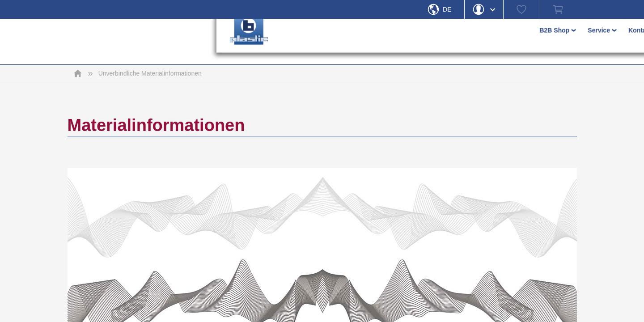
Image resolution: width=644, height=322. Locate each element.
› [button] (420, 42)
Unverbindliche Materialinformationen (150, 73)
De (447, 9)
